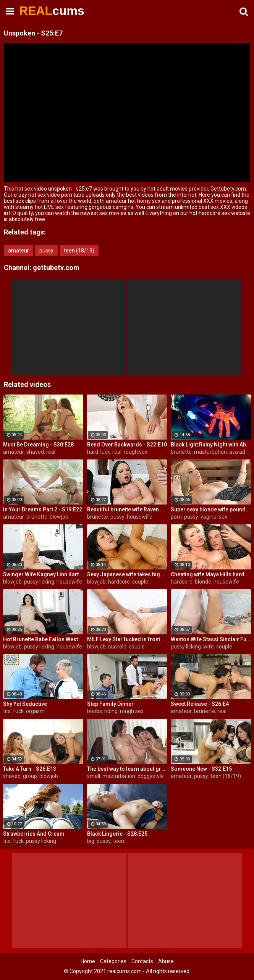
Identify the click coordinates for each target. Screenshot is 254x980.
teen (119, 841)
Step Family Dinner (110, 704)
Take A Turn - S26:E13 (30, 769)
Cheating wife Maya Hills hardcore (211, 574)
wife (209, 647)
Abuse (166, 961)
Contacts (142, 961)
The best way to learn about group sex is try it (127, 769)
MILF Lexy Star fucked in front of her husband (127, 639)
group (30, 776)
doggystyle (151, 776)
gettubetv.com (56, 268)
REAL (38, 11)
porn (176, 517)
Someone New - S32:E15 (201, 769)
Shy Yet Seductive (25, 704)
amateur (19, 251)
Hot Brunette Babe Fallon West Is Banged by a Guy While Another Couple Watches (43, 639)
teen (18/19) (79, 251)
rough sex (136, 452)
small (94, 776)
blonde (203, 582)
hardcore (119, 582)
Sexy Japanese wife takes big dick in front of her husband (127, 574)
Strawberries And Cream (34, 834)
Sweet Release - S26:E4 (200, 704)
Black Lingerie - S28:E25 (117, 834)
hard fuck (99, 452)
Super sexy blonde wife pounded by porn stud (211, 509)
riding (111, 711)
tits (7, 711)
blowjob (59, 517)
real (51, 452)
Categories (113, 961)
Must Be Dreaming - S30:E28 (38, 445)
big (91, 841)
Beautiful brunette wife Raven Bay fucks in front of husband (127, 509)
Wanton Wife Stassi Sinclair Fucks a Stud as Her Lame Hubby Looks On (211, 639)
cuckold (117, 647)
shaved (35, 452)
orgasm (35, 711)
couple (140, 582)
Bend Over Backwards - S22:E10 (127, 445)
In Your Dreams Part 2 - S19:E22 (43, 509)
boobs (95, 711)
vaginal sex (214, 517)
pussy (46, 251)
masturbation (210, 452)
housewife (140, 517)
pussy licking (39, 582)
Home (88, 961)
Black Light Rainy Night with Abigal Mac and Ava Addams (211, 445)
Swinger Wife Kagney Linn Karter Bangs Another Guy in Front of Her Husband (43, 574)
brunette (181, 452)
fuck (18, 711)
